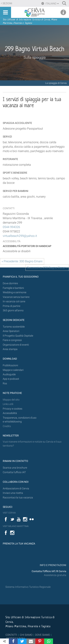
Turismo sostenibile (14, 327)
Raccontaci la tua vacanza (18, 498)
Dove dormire (10, 283)
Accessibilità (10, 413)
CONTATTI (11, 635)
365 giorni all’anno (13, 310)
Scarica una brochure (15, 468)
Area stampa (10, 349)
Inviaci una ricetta (13, 493)
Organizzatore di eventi (16, 345)
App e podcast (11, 379)
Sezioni (7, 3)
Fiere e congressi (12, 340)
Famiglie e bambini (13, 288)
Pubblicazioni (10, 365)
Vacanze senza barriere (16, 297)
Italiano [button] (52, 4)
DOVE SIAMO (42, 635)
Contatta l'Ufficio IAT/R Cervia (49, 571)
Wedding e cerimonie (15, 292)
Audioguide (9, 374)
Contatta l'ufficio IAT (14, 472)
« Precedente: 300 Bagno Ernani (22, 261)
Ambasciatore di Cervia (16, 489)
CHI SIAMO (26, 635)
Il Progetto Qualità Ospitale (18, 336)
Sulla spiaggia (35, 57)
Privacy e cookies (13, 409)
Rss (5, 383)
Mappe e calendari (13, 370)
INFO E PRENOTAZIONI (53, 565)
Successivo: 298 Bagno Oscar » (47, 268)
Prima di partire (11, 306)
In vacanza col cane (14, 301)
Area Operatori (11, 331)
